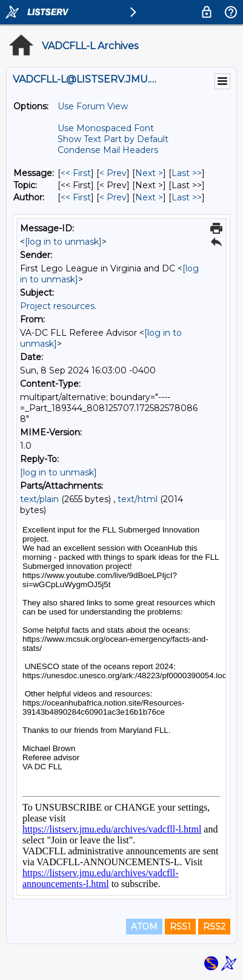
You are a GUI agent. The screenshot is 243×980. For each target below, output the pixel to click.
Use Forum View (93, 106)
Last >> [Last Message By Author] (187, 197)
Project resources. (58, 306)
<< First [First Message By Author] (76, 197)
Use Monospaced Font (106, 128)
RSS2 (214, 927)
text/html (138, 499)
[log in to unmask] (63, 242)
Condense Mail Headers (108, 150)
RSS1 (180, 927)
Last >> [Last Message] (187, 173)
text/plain (39, 499)
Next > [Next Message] (149, 173)
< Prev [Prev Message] (113, 173)
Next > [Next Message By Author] (149, 197)
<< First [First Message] (76, 173)
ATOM (144, 927)
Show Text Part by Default (113, 139)
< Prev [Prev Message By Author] (113, 197)
